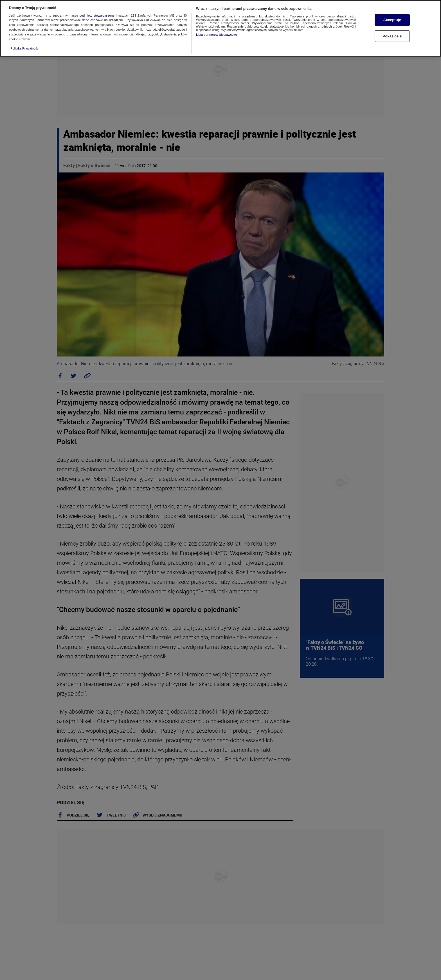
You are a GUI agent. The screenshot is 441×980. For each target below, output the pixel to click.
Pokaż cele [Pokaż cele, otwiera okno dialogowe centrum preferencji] (392, 36)
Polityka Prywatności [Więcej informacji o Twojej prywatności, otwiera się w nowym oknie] (25, 48)
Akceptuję (392, 20)
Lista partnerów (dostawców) (216, 35)
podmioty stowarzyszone (97, 15)
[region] (220, 28)
